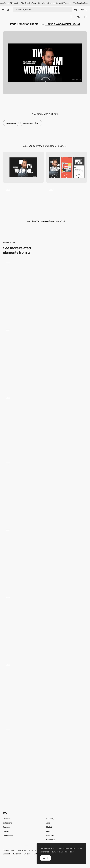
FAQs (48, 831)
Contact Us (51, 840)
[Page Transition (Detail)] (23, 200)
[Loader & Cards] (45, 558)
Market (49, 827)
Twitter (36, 854)
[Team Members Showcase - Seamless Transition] (45, 425)
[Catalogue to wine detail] (45, 358)
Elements (7, 827)
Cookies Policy (9, 850)
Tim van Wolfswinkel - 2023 (63, 24)
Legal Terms (22, 850)
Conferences (8, 835)
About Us (50, 835)
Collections (7, 823)
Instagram (17, 854)
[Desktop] (23, 167)
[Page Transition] (45, 625)
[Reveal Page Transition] (45, 291)
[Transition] (45, 692)
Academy (50, 819)
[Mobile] (67, 167)
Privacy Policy (34, 850)
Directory (7, 831)
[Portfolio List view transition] (45, 758)
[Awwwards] (9, 10)
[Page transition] (45, 491)
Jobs (48, 823)
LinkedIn (27, 854)
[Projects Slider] (67, 200)
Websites (7, 819)
